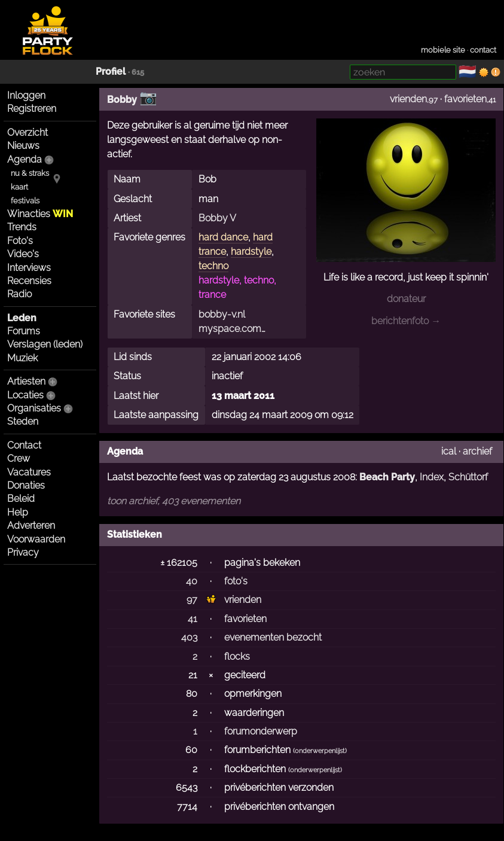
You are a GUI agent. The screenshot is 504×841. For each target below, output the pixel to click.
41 (193, 619)
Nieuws (23, 146)
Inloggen (26, 95)
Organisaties (34, 408)
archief (477, 451)
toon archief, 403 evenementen (174, 501)
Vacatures (29, 472)
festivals (25, 201)
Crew (19, 458)
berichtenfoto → (406, 321)
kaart (19, 187)
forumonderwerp (261, 731)
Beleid (21, 499)
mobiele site (443, 50)
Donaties (26, 485)
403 (189, 637)
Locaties (25, 395)
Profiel (111, 71)
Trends (22, 227)
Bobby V (217, 218)
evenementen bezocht (273, 637)
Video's (23, 254)
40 (192, 581)
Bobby (122, 100)
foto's (236, 581)
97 (192, 600)
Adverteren (31, 525)
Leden (22, 318)
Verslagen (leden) (45, 344)
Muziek (22, 358)
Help (18, 512)
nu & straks (30, 173)
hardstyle (251, 252)
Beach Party (387, 477)
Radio (19, 294)
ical (449, 451)
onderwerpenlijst (320, 751)
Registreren (32, 109)
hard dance (223, 237)
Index (432, 477)
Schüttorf (468, 477)
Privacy (23, 552)
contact (483, 50)
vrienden (408, 99)
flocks (237, 656)
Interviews (29, 268)
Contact (24, 445)
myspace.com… (232, 329)
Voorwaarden (36, 539)
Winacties (40, 214)
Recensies (29, 281)
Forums (24, 331)
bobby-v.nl (222, 314)
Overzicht (28, 132)
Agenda (25, 159)
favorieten (465, 99)
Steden (23, 421)
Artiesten (26, 381)
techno (213, 266)
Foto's (20, 241)
